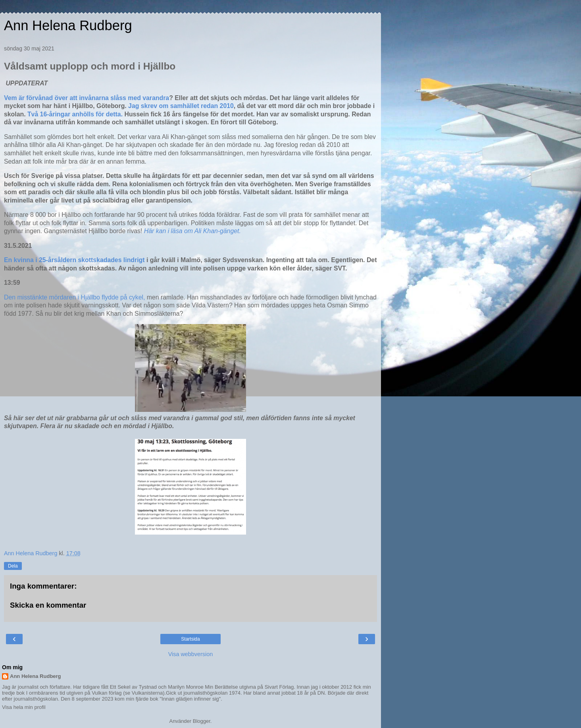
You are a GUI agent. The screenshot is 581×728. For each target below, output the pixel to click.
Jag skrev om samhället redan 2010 (181, 106)
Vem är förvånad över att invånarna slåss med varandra (87, 98)
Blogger (202, 721)
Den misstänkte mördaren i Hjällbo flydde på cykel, (74, 297)
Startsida (190, 639)
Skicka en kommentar (48, 605)
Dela (13, 566)
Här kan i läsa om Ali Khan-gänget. (193, 231)
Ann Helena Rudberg (68, 25)
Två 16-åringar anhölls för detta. (76, 114)
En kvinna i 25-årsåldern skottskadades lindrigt (74, 260)
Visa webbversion (191, 654)
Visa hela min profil (24, 707)
